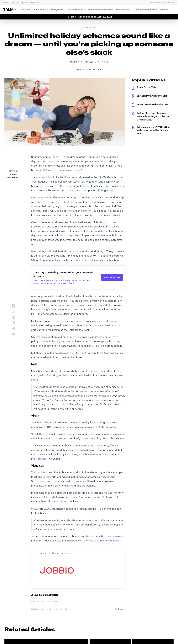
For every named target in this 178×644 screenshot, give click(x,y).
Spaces (24, 2)
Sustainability (41, 9)
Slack (47, 602)
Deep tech (25, 9)
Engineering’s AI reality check (152, 96)
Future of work (123, 9)
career (41, 459)
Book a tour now (112, 277)
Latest (13, 9)
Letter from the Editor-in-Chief (153, 104)
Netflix (66, 375)
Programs (35, 2)
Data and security (76, 9)
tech (34, 182)
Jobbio (66, 553)
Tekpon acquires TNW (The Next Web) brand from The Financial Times (154, 130)
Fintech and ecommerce (100, 9)
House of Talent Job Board (104, 540)
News (6, 2)
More (163, 9)
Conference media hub (145, 9)
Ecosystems (57, 9)
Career (40, 602)
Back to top (120, 609)
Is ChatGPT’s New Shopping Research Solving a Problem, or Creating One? (153, 116)
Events (13, 2)
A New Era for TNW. (147, 87)
